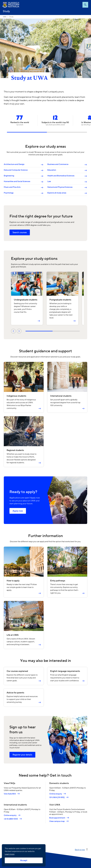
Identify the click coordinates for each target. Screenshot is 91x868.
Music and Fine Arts (12, 187)
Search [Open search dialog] (85, 5)
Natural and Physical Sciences (60, 187)
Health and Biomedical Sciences (61, 176)
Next (19, 331)
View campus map (57, 821)
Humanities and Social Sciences (17, 181)
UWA (5, 17)
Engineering (9, 176)
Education (52, 170)
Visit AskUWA (10, 794)
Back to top (80, 850)
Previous (13, 331)
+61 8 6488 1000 (11, 819)
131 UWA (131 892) (57, 797)
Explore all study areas (57, 193)
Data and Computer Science (16, 170)
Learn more (10, 854)
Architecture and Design (14, 164)
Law (49, 181)
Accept (24, 860)
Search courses (20, 232)
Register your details (22, 755)
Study (6, 11)
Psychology (9, 193)
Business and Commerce (58, 164)
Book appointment (57, 818)
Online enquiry (56, 794)
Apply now (18, 511)
